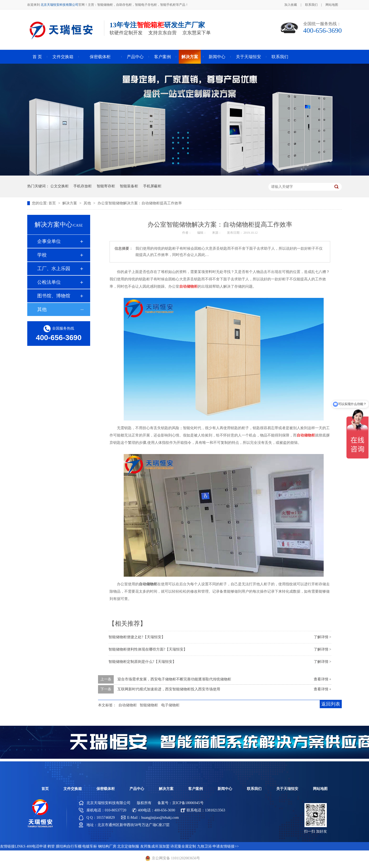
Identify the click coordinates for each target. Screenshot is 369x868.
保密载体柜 (100, 57)
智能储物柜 (149, 705)
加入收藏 (291, 5)
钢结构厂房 (107, 846)
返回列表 (331, 704)
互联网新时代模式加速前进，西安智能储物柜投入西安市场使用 (169, 689)
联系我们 (311, 5)
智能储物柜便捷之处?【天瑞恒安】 (137, 637)
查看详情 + (322, 679)
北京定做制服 (128, 846)
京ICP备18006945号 (188, 803)
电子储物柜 (170, 705)
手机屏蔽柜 (152, 186)
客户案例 (162, 57)
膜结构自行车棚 (69, 846)
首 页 (37, 57)
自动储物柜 (128, 705)
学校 (42, 255)
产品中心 (135, 57)
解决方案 (190, 57)
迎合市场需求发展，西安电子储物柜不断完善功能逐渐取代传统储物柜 (174, 679)
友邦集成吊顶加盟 (155, 846)
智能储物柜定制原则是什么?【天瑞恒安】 (142, 662)
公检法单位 (49, 282)
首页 (53, 203)
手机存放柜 (83, 186)
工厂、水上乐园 (54, 269)
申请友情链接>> (226, 846)
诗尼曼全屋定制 (183, 846)
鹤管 (51, 846)
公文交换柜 (59, 186)
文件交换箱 (63, 57)
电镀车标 (90, 846)
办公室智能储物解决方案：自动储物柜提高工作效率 (140, 203)
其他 (88, 203)
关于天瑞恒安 (248, 57)
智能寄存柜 (106, 186)
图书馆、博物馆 (54, 296)
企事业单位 (49, 241)
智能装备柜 (129, 186)
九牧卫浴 (204, 846)
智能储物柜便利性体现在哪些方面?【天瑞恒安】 (148, 649)
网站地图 (332, 5)
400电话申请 (37, 846)
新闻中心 (217, 57)
